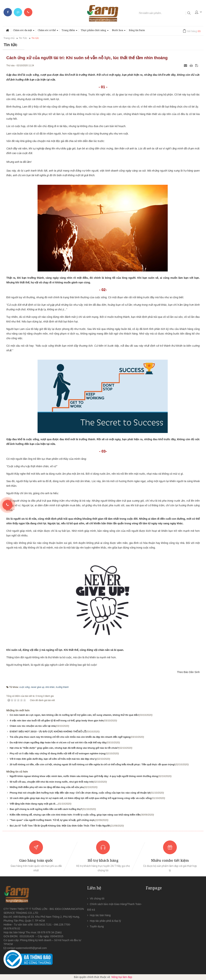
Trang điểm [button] (69, 31)
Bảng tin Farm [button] (137, 30)
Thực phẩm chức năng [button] (95, 31)
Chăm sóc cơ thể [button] (48, 31)
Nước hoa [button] (119, 31)
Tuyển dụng (97, 926)
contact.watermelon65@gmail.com (27, 948)
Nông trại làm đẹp (122, 977)
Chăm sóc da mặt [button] (24, 31)
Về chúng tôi (97, 899)
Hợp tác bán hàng (100, 915)
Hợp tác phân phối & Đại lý (105, 921)
